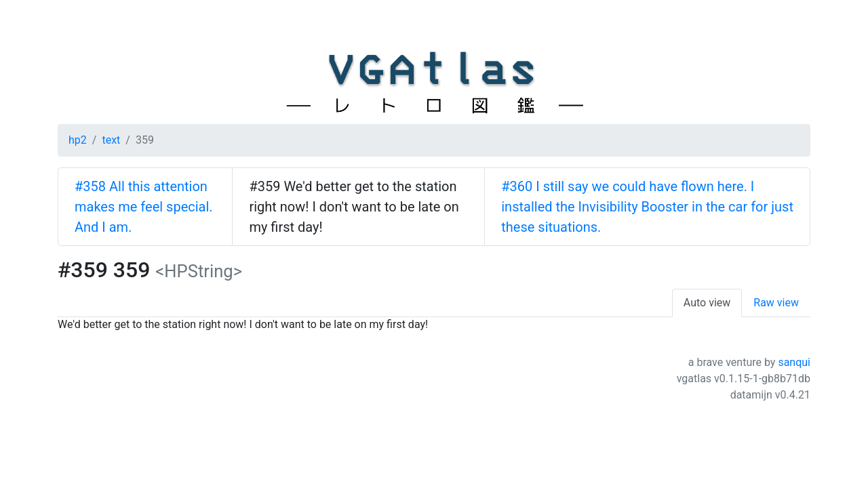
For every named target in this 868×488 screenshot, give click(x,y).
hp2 (78, 140)
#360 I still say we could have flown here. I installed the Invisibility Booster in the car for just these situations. (647, 207)
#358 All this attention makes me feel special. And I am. (144, 207)
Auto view (707, 303)
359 (145, 140)
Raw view (776, 303)
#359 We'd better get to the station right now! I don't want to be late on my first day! (354, 207)
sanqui (794, 362)
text (111, 140)
